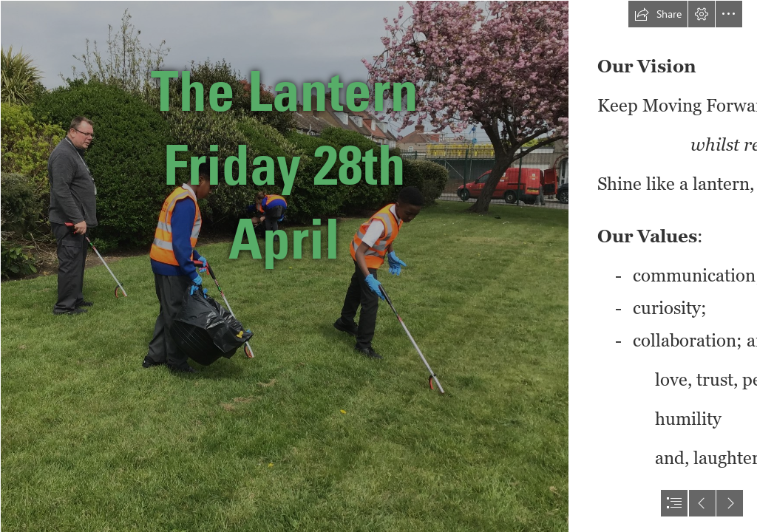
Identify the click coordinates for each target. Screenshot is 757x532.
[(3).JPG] (284, 266)
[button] (658, 14)
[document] (378, 266)
